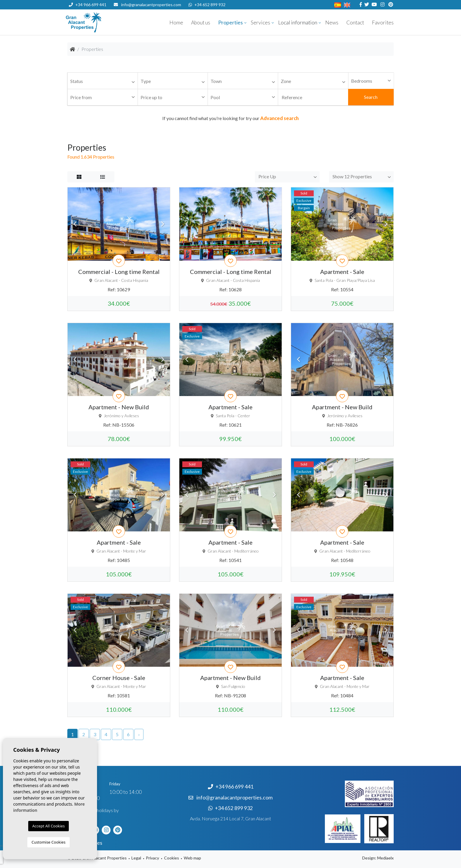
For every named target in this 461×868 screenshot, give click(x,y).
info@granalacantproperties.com (151, 5)
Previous (75, 224)
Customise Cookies (48, 842)
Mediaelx (385, 858)
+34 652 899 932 (207, 5)
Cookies (172, 858)
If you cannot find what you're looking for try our (230, 118)
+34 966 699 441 (88, 5)
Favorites (383, 23)
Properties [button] (230, 23)
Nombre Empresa (101, 22)
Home (176, 23)
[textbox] (104, 81)
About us (201, 23)
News (332, 23)
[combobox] (103, 81)
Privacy (152, 858)
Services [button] (260, 23)
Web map (192, 858)
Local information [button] (298, 23)
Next (163, 224)
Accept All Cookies (49, 826)
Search (371, 97)
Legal (136, 858)
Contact (355, 23)
